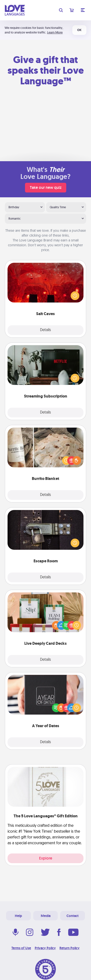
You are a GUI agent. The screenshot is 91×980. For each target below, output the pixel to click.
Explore (46, 858)
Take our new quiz (46, 187)
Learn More (55, 32)
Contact (73, 916)
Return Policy (70, 948)
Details (45, 330)
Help (18, 916)
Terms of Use (21, 948)
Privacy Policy (45, 948)
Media (46, 916)
